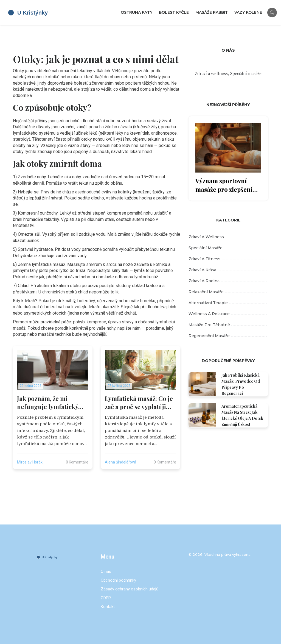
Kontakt (108, 607)
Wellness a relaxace (228, 314)
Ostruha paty (137, 12)
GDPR (106, 598)
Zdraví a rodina (228, 281)
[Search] (272, 13)
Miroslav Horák (30, 462)
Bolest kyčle (174, 12)
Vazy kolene (248, 12)
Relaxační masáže (228, 292)
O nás (106, 571)
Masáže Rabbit (212, 12)
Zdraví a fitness (228, 259)
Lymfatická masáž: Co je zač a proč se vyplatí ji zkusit (139, 403)
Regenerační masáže (228, 336)
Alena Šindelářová (120, 462)
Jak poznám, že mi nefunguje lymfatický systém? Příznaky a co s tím (50, 403)
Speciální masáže (228, 248)
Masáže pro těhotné (228, 325)
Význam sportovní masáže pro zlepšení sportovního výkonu (224, 185)
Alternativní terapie (228, 303)
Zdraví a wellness (228, 237)
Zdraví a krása (228, 270)
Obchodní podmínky (118, 580)
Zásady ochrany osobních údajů (130, 589)
